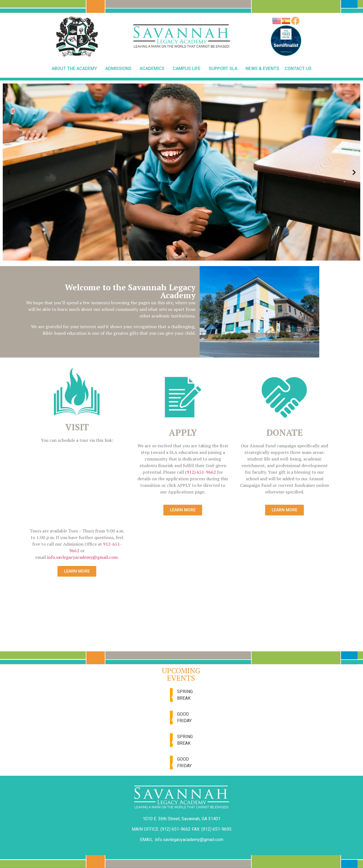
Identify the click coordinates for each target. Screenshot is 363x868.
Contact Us (298, 69)
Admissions (120, 69)
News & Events (262, 69)
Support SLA (224, 69)
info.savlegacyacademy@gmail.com (82, 557)
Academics (153, 69)
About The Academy (76, 69)
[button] (167, 256)
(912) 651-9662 (200, 472)
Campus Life (188, 69)
